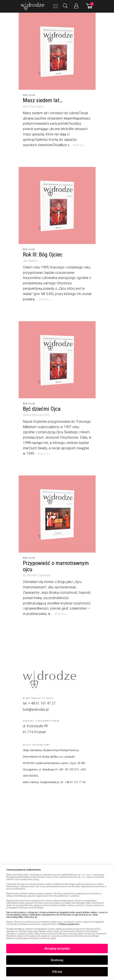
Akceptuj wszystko (57, 949)
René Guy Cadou (33, 106)
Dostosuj (57, 960)
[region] (57, 922)
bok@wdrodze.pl (36, 710)
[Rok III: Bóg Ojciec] (57, 205)
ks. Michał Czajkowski (37, 575)
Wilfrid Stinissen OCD (36, 415)
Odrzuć (57, 972)
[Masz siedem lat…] (57, 51)
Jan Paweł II (30, 261)
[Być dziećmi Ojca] (57, 360)
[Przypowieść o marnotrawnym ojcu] (57, 514)
